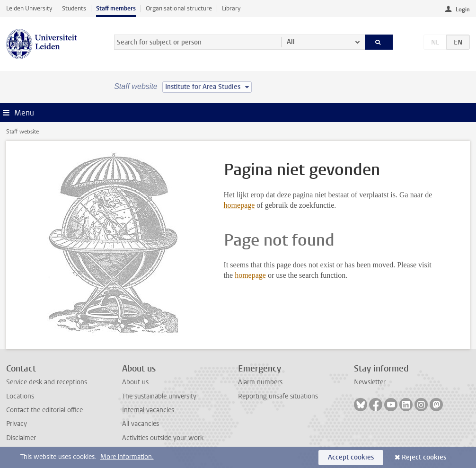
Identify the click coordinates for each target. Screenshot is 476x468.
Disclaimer (21, 438)
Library (231, 8)
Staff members (116, 8)
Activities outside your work (163, 438)
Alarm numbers (260, 382)
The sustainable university (159, 396)
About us (135, 382)
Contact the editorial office (44, 410)
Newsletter (370, 382)
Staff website (22, 132)
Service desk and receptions (47, 382)
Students (74, 8)
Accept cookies (351, 457)
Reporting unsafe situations (278, 396)
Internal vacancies (148, 410)
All (291, 42)
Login (463, 9)
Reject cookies (424, 457)
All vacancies (141, 424)
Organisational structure (179, 8)
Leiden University (29, 8)
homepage (239, 205)
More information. (127, 457)
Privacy (17, 424)
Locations (20, 396)
